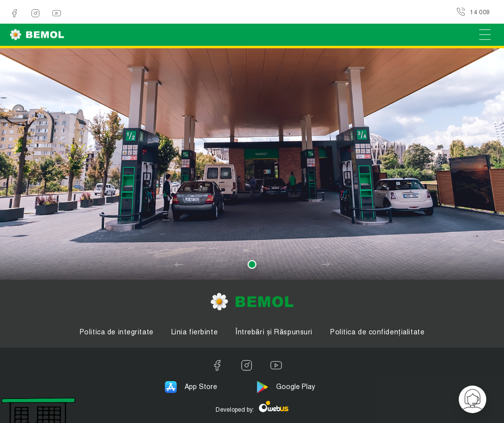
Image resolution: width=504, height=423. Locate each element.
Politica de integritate (117, 332)
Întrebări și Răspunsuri (274, 332)
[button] (252, 264)
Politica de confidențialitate (377, 332)
